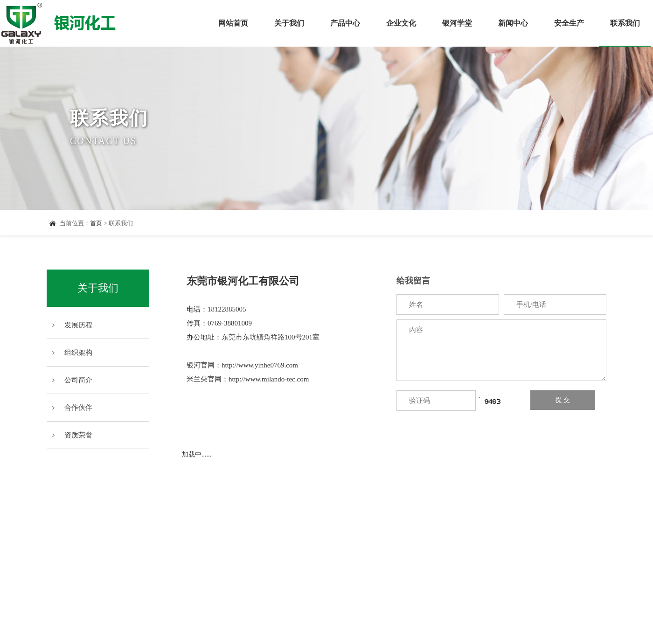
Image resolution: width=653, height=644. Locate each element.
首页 (96, 223)
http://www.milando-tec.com (269, 379)
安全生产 (569, 23)
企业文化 (401, 23)
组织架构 (78, 353)
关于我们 (289, 23)
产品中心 (345, 23)
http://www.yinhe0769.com (260, 365)
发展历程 (78, 325)
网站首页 (233, 23)
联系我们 (625, 33)
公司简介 (78, 380)
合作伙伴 (78, 408)
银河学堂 (457, 23)
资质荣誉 (78, 435)
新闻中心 (513, 23)
